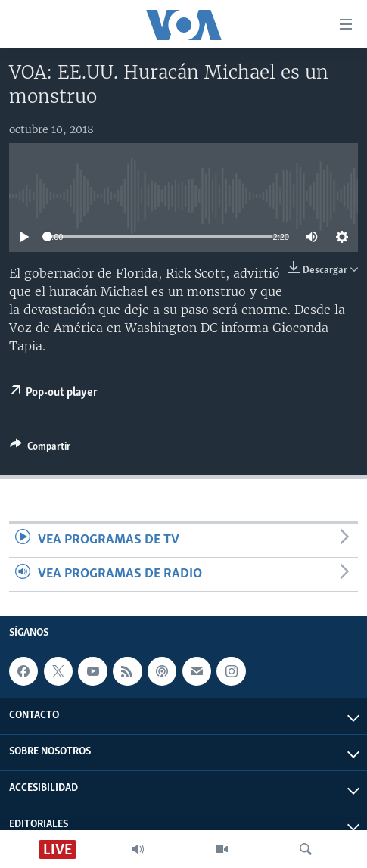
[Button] (40, 449)
